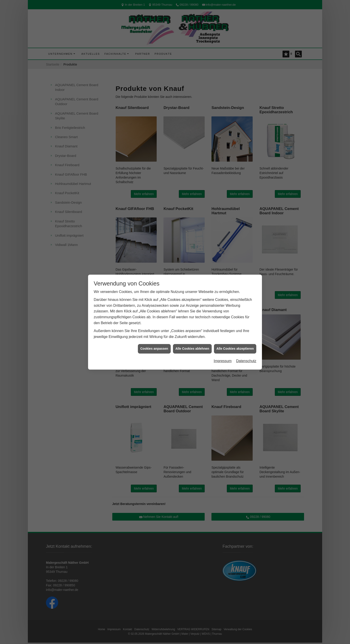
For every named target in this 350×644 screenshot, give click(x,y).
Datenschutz (246, 361)
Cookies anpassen (154, 349)
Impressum (223, 361)
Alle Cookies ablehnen (192, 349)
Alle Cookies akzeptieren (235, 349)
